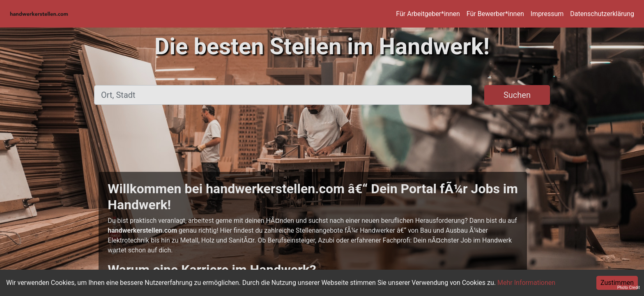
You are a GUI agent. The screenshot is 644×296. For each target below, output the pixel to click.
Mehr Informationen (526, 283)
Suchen (517, 95)
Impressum (547, 14)
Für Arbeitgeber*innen (428, 14)
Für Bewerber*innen (495, 14)
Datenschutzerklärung (602, 14)
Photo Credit (629, 288)
